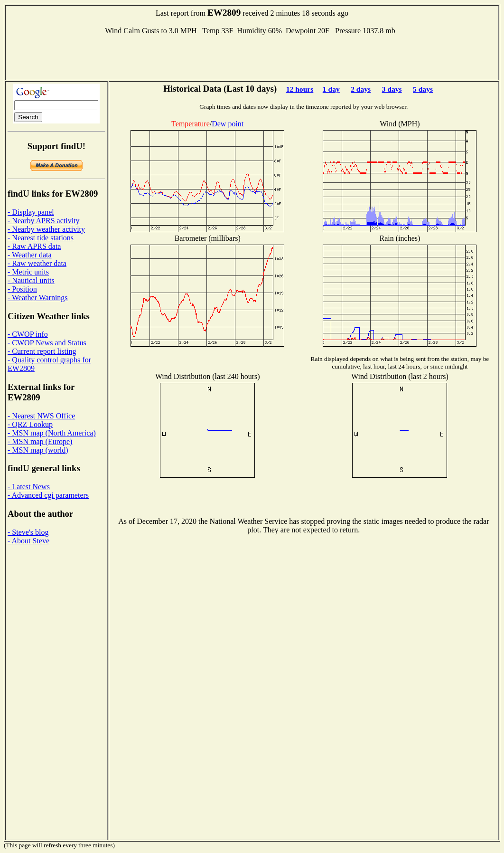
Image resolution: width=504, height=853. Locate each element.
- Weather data (30, 255)
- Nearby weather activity (46, 229)
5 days (423, 89)
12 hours (300, 89)
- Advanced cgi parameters (48, 495)
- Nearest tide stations (41, 238)
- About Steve (28, 541)
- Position (22, 289)
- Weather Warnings (38, 298)
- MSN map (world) (38, 450)
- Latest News (29, 487)
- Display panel (31, 212)
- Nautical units (31, 280)
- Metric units (28, 272)
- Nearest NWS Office (41, 416)
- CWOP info (28, 334)
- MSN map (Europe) (40, 441)
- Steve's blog (28, 532)
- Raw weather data (37, 263)
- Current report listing (42, 351)
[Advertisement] (252, 57)
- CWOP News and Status (47, 343)
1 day (331, 89)
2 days (361, 89)
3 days (392, 89)
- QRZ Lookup (30, 424)
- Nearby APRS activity (44, 221)
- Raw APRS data (34, 246)
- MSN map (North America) (52, 433)
